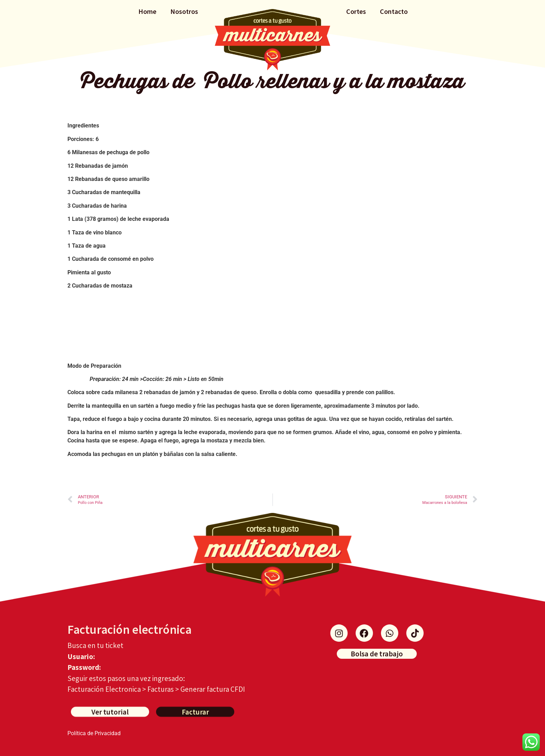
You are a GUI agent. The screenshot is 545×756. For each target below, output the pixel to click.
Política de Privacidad (94, 733)
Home (147, 11)
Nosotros (184, 11)
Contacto (394, 11)
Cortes (356, 11)
